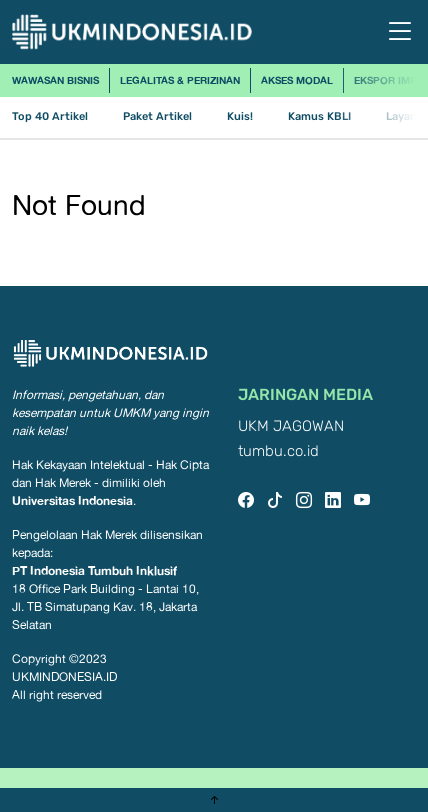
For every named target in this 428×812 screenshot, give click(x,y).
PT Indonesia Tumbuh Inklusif (94, 570)
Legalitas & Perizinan (180, 80)
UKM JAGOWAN (291, 426)
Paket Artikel (157, 116)
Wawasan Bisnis (55, 80)
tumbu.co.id (278, 451)
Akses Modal (297, 80)
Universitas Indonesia (72, 500)
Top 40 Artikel (50, 116)
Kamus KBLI (319, 116)
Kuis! (240, 116)
